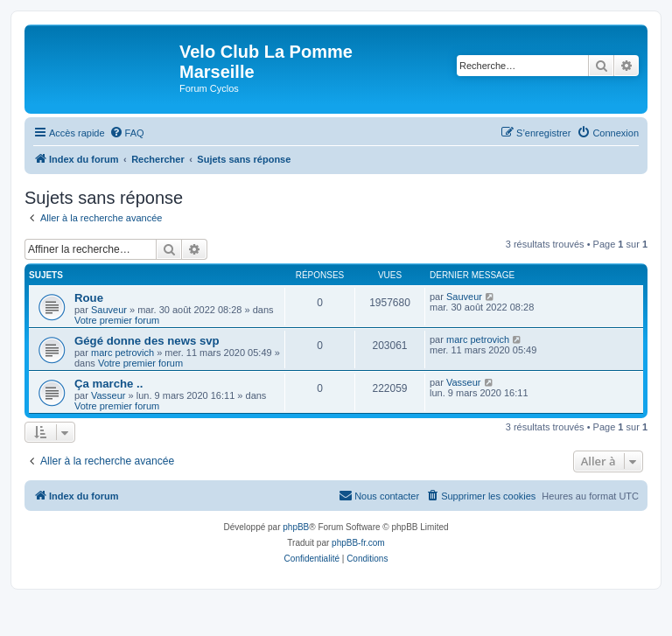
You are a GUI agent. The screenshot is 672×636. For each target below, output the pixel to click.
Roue (89, 298)
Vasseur (108, 395)
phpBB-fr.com (358, 543)
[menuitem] (127, 133)
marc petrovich (122, 353)
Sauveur (109, 310)
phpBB (296, 527)
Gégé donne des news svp (147, 341)
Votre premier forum (117, 320)
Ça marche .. (108, 384)
